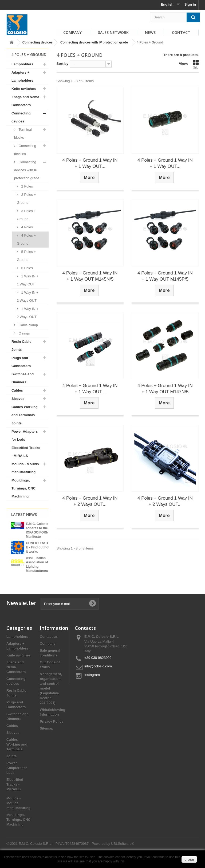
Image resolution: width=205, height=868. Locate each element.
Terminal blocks (23, 134)
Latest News (24, 514)
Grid (196, 64)
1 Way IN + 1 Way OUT (28, 280)
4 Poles (27, 227)
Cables (17, 390)
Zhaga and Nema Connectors (25, 101)
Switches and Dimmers (23, 378)
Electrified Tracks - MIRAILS (26, 452)
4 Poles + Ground (26, 239)
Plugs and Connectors (21, 362)
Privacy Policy (52, 731)
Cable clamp (28, 325)
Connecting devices (38, 42)
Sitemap (47, 738)
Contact (181, 32)
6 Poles (27, 268)
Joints (17, 423)
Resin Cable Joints (21, 346)
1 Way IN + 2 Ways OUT (28, 296)
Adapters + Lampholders (22, 76)
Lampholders (22, 64)
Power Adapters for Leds (25, 435)
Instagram (92, 685)
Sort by (63, 64)
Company (72, 32)
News (150, 32)
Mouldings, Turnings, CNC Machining (23, 488)
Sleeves (18, 399)
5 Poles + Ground (26, 256)
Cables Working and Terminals (25, 411)
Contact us (49, 646)
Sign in (190, 4)
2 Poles (27, 186)
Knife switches (24, 89)
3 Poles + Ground (26, 215)
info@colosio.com (98, 676)
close (189, 859)
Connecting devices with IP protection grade (94, 42)
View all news (27, 579)
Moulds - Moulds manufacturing (25, 468)
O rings (24, 333)
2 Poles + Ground (26, 199)
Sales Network (113, 32)
